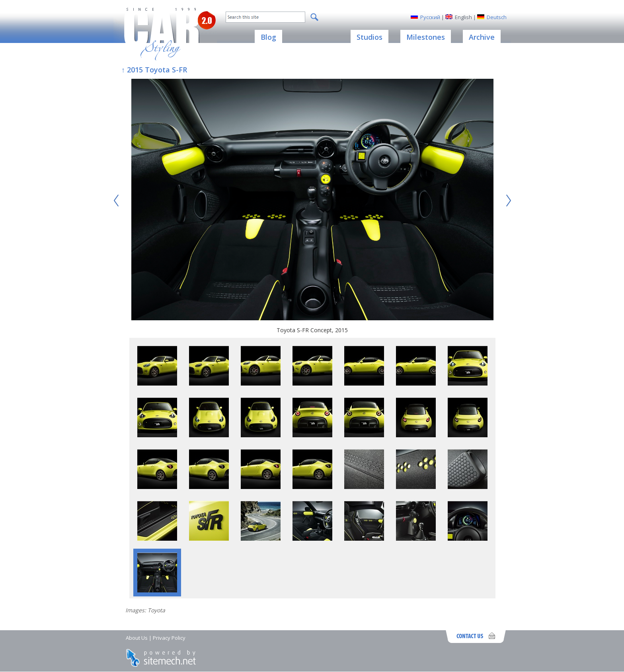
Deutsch (497, 17)
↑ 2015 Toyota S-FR (154, 70)
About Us (137, 638)
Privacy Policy (169, 638)
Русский (430, 17)
